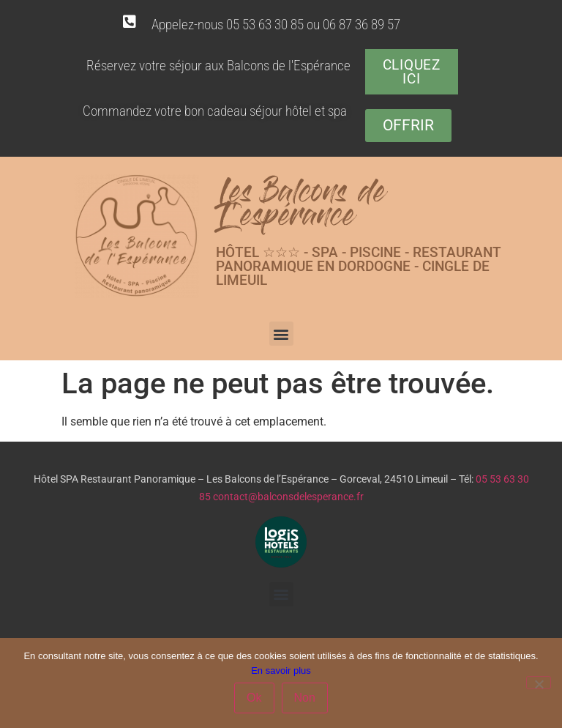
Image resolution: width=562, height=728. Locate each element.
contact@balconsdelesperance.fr (288, 497)
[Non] (539, 683)
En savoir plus (281, 671)
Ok (254, 698)
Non (305, 698)
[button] (281, 334)
